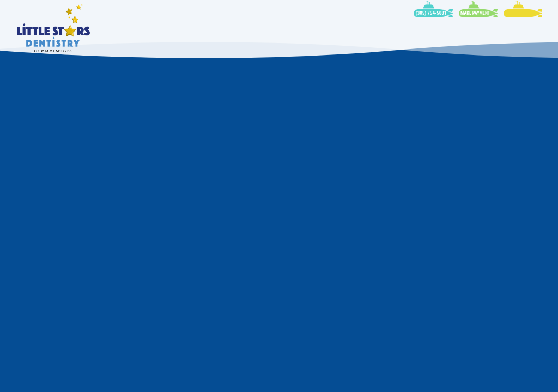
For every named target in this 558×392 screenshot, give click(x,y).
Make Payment (475, 13)
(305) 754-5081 (431, 13)
